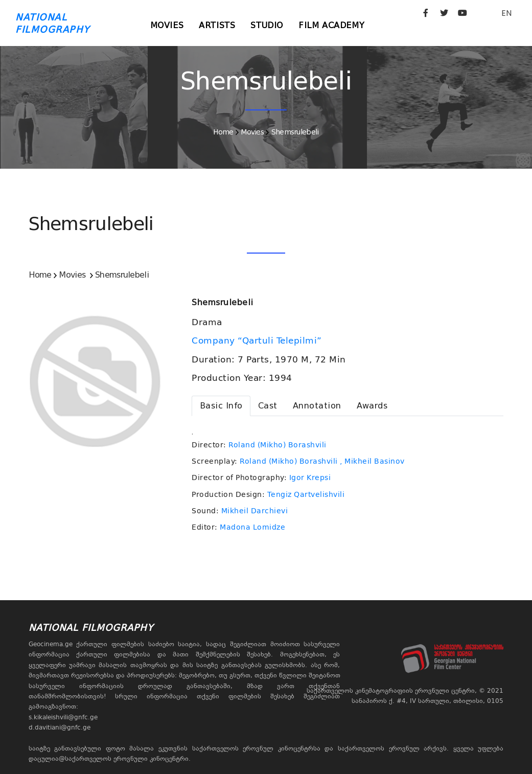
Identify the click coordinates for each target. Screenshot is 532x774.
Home (223, 132)
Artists (217, 25)
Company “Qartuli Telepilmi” (258, 340)
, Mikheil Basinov (372, 461)
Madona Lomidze (252, 527)
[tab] (221, 406)
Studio (267, 25)
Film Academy (331, 25)
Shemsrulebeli (295, 132)
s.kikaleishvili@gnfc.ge (63, 717)
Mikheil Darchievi (255, 511)
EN (506, 13)
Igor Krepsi (310, 477)
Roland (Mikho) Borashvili (277, 445)
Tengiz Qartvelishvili (306, 494)
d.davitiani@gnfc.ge (60, 727)
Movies (167, 25)
